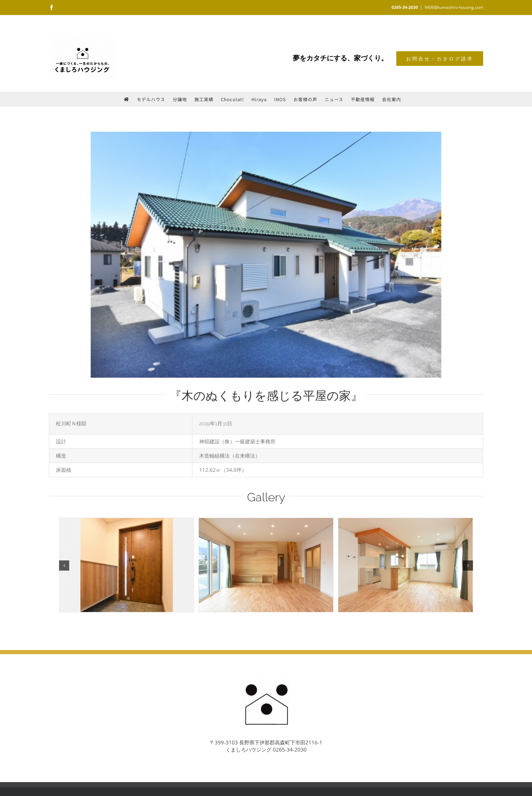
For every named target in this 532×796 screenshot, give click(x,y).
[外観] (266, 255)
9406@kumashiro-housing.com (454, 7)
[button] (64, 566)
